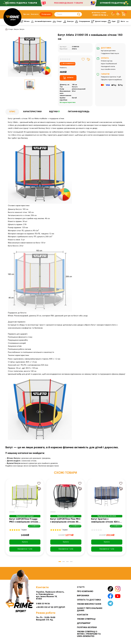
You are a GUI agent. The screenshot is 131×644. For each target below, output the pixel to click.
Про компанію (85, 591)
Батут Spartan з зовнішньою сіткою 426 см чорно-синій (106, 521)
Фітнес (25, 22)
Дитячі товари (101, 22)
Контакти (35, 14)
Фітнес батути (13, 458)
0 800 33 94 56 (99, 15)
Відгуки (55, 112)
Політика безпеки (87, 628)
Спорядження (84, 22)
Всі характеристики (68, 102)
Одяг (114, 22)
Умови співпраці (86, 619)
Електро (70, 22)
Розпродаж (46, 14)
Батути (16, 29)
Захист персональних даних (90, 609)
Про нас (26, 14)
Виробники (83, 596)
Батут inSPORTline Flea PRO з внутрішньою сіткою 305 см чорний (65, 521)
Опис (12, 112)
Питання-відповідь (79, 112)
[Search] (68, 14)
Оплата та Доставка (89, 600)
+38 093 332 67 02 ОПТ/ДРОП (51, 607)
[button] (60, 562)
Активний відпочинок (42, 22)
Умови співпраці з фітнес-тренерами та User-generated (89, 634)
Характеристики (32, 112)
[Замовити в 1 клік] (25, 549)
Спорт (58, 22)
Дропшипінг (84, 623)
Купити (25, 542)
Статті (81, 587)
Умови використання (89, 604)
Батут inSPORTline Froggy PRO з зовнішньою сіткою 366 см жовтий (24, 521)
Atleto (74, 49)
